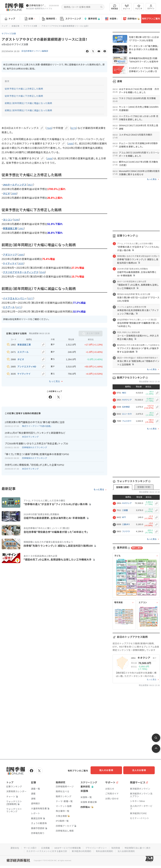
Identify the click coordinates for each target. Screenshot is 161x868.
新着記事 (15, 26)
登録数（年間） (144, 487)
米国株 (112, 19)
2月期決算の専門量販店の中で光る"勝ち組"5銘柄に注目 (35, 419)
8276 (74, 128)
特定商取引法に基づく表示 (139, 847)
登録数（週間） (123, 487)
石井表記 (126, 407)
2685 (71, 144)
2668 (50, 159)
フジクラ (126, 531)
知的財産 (117, 847)
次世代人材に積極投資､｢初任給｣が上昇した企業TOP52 (34, 461)
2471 (20, 307)
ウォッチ (139, 7)
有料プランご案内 (151, 19)
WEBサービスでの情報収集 (67, 847)
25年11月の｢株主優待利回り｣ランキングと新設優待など (35, 429)
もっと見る (54, 378)
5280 (17, 220)
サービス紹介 (28, 847)
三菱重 (125, 510)
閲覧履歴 (115, 7)
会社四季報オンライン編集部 (36, 51)
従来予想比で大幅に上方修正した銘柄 (24, 89)
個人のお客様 (109, 770)
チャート (127, 7)
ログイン (151, 7)
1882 (23, 228)
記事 (30, 19)
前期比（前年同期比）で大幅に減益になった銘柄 (28, 110)
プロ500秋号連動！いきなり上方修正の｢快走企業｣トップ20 (36, 440)
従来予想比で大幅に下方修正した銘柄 (24, 96)
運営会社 (12, 847)
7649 (49, 128)
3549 (45, 272)
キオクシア (127, 400)
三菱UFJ (126, 524)
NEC (124, 393)
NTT (124, 517)
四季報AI (131, 19)
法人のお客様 (141, 770)
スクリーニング (71, 19)
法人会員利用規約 (128, 850)
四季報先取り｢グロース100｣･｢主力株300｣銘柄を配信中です (38, 5)
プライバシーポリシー (97, 847)
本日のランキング (30, 433)
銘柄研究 (49, 19)
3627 (32, 185)
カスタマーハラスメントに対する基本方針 (46, 850)
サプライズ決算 (30, 26)
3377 (33, 298)
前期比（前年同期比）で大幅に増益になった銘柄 (28, 103)
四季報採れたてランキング (35, 444)
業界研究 (92, 19)
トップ (10, 19)
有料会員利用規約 (105, 850)
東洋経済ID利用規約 (82, 850)
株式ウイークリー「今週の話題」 (37, 423)
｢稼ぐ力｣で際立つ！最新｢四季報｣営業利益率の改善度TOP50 (37, 451)
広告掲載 (44, 847)
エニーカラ (127, 414)
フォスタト (127, 421)
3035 (22, 263)
